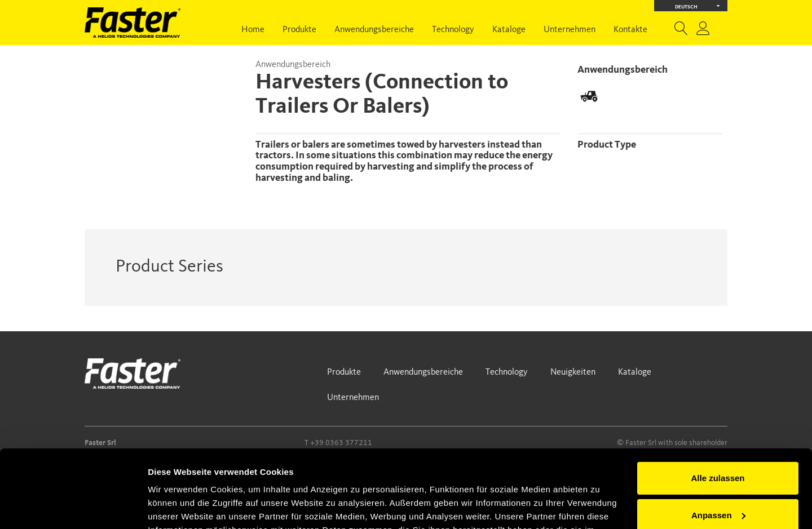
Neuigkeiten (573, 372)
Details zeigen (176, 507)
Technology (453, 30)
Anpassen (718, 447)
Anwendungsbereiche (374, 30)
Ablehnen (718, 484)
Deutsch (698, 6)
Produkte (299, 30)
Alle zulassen (718, 410)
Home (253, 30)
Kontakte (630, 30)
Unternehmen (570, 30)
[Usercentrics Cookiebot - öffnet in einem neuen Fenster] (73, 507)
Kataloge (509, 30)
